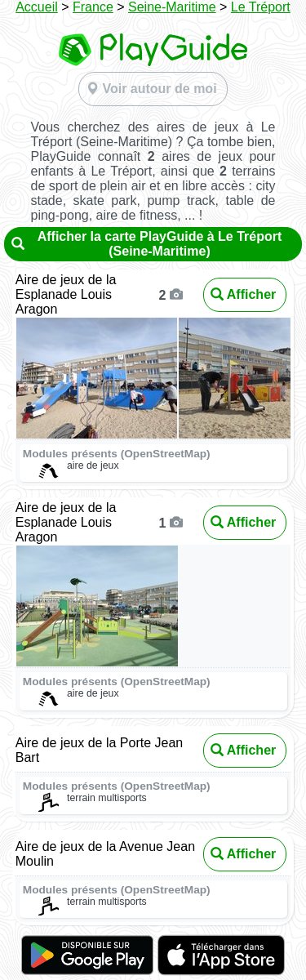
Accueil (37, 7)
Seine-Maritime (172, 7)
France (93, 7)
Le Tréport (261, 7)
